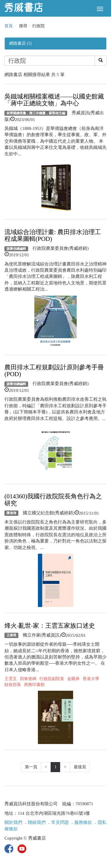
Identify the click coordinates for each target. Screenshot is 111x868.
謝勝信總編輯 (16, 249)
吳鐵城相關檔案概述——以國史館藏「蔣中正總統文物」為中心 (54, 100)
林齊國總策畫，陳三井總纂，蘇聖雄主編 (36, 113)
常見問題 (60, 822)
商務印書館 (34, 685)
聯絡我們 (37, 822)
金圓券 (73, 679)
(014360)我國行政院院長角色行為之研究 (53, 500)
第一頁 (31, 767)
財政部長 (13, 685)
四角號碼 (28, 679)
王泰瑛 (11, 635)
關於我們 (13, 822)
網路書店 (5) (20, 43)
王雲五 (11, 679)
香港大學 (91, 679)
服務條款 (83, 822)
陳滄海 (11, 513)
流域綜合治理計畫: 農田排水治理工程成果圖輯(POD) (53, 235)
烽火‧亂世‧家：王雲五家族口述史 (50, 626)
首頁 (9, 26)
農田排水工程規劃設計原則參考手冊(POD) (54, 371)
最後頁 (80, 767)
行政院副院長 (52, 679)
